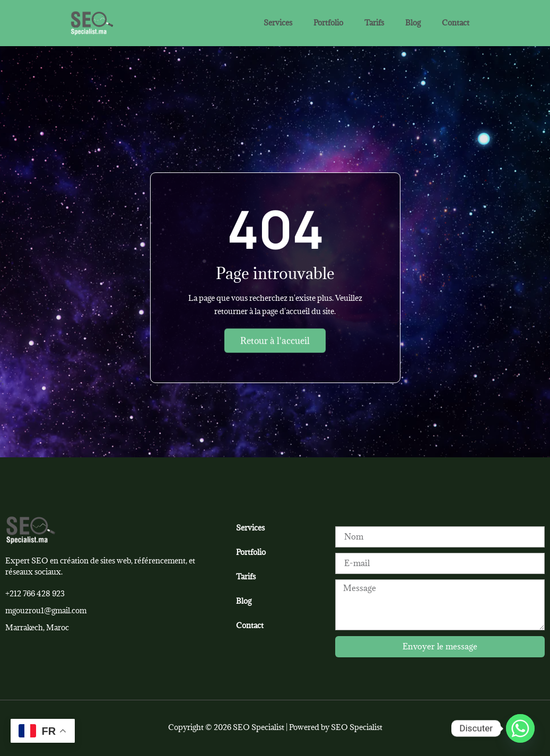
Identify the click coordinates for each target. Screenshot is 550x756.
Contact (456, 23)
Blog (413, 23)
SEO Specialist (357, 727)
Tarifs (374, 23)
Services (278, 23)
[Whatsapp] (520, 728)
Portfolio (328, 23)
